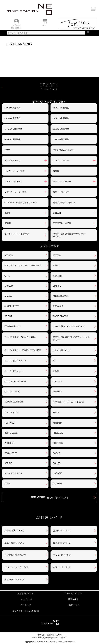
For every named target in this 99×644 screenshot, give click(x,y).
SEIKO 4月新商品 (61, 118)
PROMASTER (11, 453)
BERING (8, 463)
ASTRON (9, 255)
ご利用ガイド (73, 605)
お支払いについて (62, 530)
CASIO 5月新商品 (13, 108)
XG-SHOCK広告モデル (63, 150)
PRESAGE (58, 433)
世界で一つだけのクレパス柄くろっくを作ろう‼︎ (71, 338)
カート (45, 25)
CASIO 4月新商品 (13, 118)
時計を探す (73, 599)
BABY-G (57, 453)
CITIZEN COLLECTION (15, 382)
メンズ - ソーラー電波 (15, 171)
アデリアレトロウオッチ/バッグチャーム (23, 265)
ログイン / (16, 25)
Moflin (7, 150)
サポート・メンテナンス (16, 567)
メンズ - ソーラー (61, 160)
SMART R (58, 392)
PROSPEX (9, 443)
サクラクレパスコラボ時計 (17, 234)
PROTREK (58, 443)
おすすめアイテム (26, 593)
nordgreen (58, 423)
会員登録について (62, 543)
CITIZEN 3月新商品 (13, 129)
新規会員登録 (16, 28)
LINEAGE (57, 473)
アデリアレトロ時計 (62, 223)
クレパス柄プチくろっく (16, 361)
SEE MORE (49, 497)
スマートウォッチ (61, 192)
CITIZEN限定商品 (61, 139)
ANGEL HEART (12, 306)
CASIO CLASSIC (61, 316)
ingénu (56, 265)
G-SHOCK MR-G (12, 392)
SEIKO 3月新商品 (13, 139)
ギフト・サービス (62, 567)
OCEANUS (58, 306)
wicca (7, 276)
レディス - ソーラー (62, 181)
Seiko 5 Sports (11, 433)
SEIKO (8, 213)
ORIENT (8, 316)
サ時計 (56, 371)
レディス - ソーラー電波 (16, 192)
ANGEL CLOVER (61, 296)
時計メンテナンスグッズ (64, 203)
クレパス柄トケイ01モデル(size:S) (69, 326)
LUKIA (7, 484)
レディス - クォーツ (14, 181)
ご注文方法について (14, 530)
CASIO (8, 223)
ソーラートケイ (12, 412)
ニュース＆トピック (73, 593)
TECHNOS (9, 423)
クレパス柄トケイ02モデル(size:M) (20, 337)
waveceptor (58, 276)
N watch (8, 296)
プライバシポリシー (63, 555)
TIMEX (56, 412)
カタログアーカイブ (14, 579)
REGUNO (57, 484)
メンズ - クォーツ (13, 160)
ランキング (26, 605)
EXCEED (9, 286)
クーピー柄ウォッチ (14, 371)
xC (54, 361)
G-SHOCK (58, 382)
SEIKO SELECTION (14, 402)
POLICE (57, 463)
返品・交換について (14, 543)
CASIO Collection (12, 326)
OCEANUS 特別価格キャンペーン (21, 203)
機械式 (56, 171)
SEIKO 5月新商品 (61, 108)
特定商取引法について (15, 555)
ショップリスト (26, 599)
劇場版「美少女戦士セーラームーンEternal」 (69, 235)
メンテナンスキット (14, 473)
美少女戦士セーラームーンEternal (68, 402)
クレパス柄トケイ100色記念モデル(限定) (23, 350)
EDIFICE (57, 286)
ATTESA (57, 255)
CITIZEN (57, 213)
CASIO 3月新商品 (61, 129)
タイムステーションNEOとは (26, 611)
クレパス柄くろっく (62, 350)
